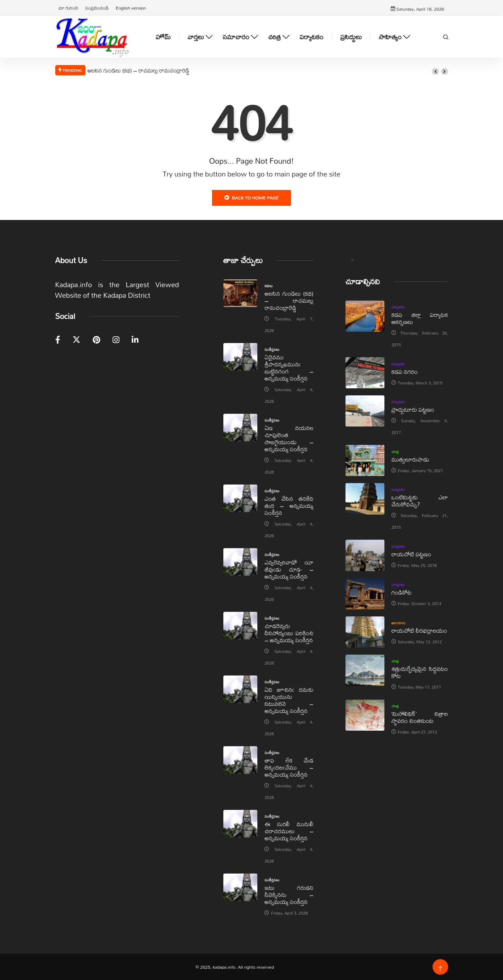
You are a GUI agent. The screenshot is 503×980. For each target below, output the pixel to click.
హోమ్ (163, 37)
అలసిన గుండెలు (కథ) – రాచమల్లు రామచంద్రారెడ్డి (138, 70)
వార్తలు (196, 37)
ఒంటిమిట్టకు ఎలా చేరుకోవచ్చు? (420, 501)
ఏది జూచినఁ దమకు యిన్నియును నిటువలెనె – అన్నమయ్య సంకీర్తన (289, 700)
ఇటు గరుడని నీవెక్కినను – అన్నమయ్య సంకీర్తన (289, 895)
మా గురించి (68, 8)
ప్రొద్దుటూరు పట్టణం (413, 409)
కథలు (268, 286)
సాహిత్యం (390, 37)
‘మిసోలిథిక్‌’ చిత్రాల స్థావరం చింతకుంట (420, 717)
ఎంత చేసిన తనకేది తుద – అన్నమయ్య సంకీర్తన (289, 506)
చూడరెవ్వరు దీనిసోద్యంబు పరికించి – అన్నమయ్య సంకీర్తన (289, 633)
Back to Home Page (251, 198)
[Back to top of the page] (440, 969)
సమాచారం (236, 37)
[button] (435, 71)
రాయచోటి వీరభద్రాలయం (419, 630)
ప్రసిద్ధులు (351, 37)
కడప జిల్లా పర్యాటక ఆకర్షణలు (420, 318)
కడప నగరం (405, 372)
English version (131, 8)
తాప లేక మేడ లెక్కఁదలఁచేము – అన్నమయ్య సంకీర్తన (289, 767)
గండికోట (402, 592)
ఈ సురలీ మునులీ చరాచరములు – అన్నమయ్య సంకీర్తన (289, 831)
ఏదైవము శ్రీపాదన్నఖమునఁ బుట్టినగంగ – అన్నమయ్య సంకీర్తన (289, 368)
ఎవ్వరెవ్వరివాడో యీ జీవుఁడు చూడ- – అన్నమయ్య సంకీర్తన (289, 569)
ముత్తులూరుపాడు (410, 459)
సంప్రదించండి (97, 8)
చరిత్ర (274, 37)
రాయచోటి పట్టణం (411, 554)
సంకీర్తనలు (272, 349)
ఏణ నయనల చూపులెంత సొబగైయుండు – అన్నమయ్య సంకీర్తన (289, 438)
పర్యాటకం (311, 37)
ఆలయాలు (399, 623)
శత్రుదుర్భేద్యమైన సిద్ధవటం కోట (420, 672)
